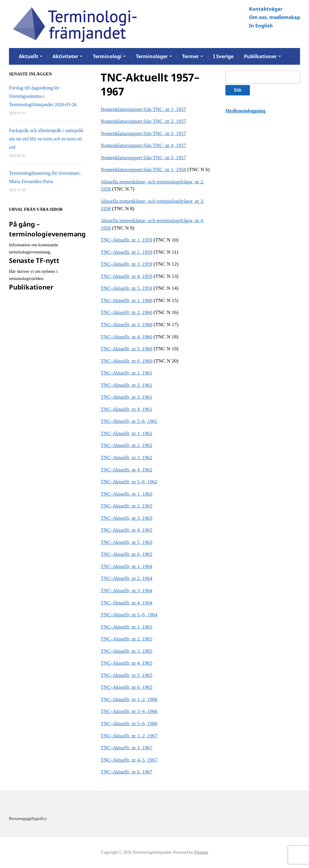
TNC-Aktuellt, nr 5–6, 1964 (129, 615)
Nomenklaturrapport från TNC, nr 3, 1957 (143, 133)
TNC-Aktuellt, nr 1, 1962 (126, 433)
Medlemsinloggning (245, 111)
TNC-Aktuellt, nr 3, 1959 (126, 264)
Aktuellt (29, 56)
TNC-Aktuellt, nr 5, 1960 (126, 349)
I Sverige (223, 56)
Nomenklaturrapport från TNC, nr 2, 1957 (143, 121)
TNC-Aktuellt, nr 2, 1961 (126, 385)
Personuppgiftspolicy (28, 819)
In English (261, 26)
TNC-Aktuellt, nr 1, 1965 (126, 627)
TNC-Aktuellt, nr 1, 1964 (126, 566)
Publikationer (260, 56)
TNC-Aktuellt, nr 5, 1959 (126, 288)
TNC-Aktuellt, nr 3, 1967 (126, 748)
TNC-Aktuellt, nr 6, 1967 (126, 772)
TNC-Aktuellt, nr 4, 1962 (126, 470)
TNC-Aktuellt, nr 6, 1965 (126, 687)
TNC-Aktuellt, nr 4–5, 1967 (129, 760)
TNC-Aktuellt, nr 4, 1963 (126, 530)
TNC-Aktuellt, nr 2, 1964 (126, 578)
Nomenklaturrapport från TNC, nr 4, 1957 (143, 145)
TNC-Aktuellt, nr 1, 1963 (126, 494)
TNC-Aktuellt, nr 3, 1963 (126, 518)
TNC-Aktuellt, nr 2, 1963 (126, 506)
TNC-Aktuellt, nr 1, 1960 (126, 300)
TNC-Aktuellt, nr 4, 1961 (126, 409)
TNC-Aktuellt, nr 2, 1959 (126, 252)
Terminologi (107, 56)
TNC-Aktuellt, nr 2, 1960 (126, 312)
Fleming (201, 852)
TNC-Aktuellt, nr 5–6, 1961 (129, 421)
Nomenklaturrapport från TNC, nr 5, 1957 (143, 158)
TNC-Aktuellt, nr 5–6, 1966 (129, 724)
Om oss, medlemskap (275, 17)
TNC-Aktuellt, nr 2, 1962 (126, 445)
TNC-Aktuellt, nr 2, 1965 (126, 639)
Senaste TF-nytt (34, 260)
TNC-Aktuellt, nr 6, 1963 (126, 554)
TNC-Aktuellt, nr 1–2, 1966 (129, 699)
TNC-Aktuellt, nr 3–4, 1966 (129, 711)
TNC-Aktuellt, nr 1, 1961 (126, 373)
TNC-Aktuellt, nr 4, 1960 (126, 337)
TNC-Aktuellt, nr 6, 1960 (126, 361)
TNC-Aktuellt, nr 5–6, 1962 (129, 482)
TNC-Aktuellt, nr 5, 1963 (126, 542)
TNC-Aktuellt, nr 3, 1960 (126, 325)
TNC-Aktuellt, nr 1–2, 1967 (129, 736)
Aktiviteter (65, 56)
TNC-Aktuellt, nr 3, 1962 (126, 458)
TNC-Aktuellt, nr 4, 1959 (126, 276)
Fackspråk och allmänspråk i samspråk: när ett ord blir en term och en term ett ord (47, 139)
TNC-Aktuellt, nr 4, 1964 (126, 603)
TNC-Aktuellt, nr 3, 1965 (126, 651)
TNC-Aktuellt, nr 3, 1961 (126, 397)
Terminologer (152, 56)
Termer (190, 56)
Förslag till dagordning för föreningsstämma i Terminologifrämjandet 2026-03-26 (43, 96)
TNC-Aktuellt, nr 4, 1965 (126, 663)
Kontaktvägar (266, 9)
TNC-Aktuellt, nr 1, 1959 (126, 240)
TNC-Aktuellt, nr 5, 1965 (126, 675)
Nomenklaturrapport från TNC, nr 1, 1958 (143, 170)
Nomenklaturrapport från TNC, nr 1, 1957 (143, 109)
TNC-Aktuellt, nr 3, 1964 (126, 591)
